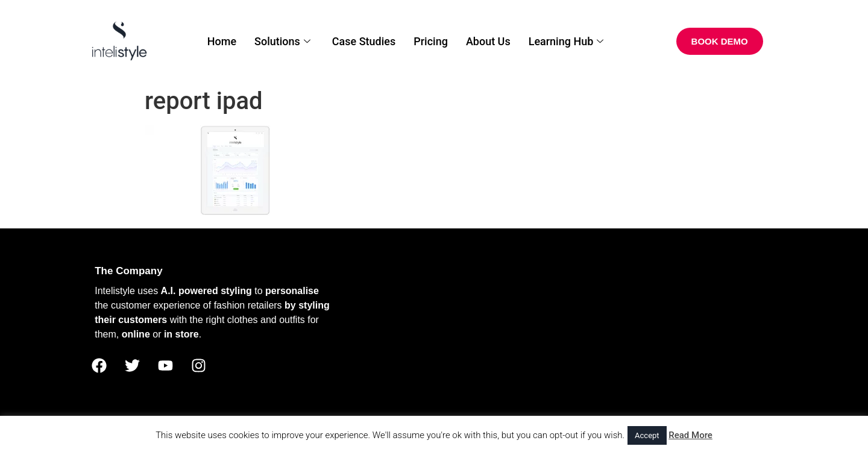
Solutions (282, 41)
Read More (690, 435)
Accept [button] (647, 435)
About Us (488, 41)
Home (222, 41)
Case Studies (364, 41)
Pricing (431, 41)
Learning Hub (566, 41)
